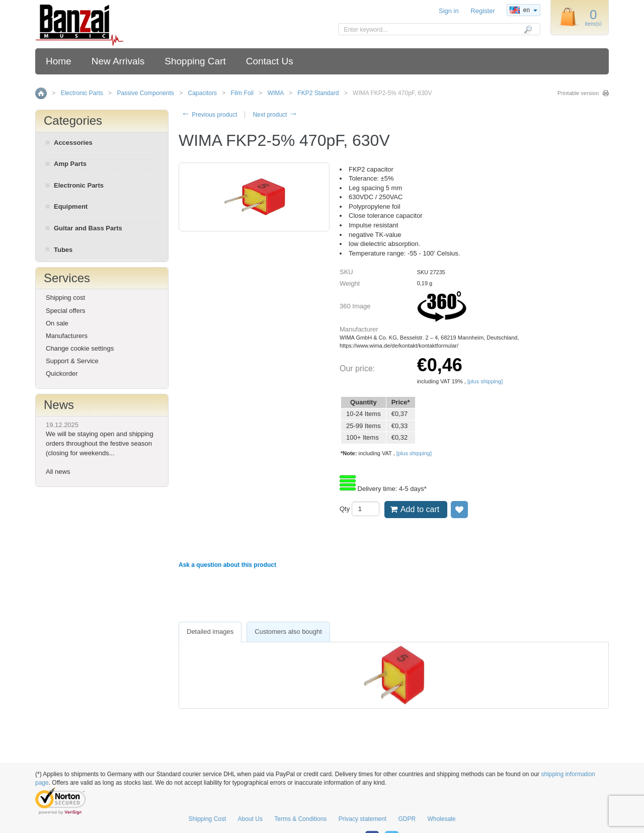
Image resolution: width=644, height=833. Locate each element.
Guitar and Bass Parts (88, 228)
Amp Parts (70, 164)
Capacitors (203, 93)
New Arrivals (118, 61)
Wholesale (441, 819)
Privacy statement (363, 819)
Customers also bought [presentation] (288, 632)
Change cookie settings (80, 348)
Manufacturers (67, 336)
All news (58, 472)
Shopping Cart (195, 61)
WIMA (276, 93)
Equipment (71, 206)
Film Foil (242, 93)
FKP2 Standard (318, 93)
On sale (57, 323)
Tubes (63, 250)
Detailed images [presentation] (210, 632)
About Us (250, 819)
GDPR (407, 819)
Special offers (66, 311)
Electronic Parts (82, 93)
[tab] (210, 632)
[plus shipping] (485, 381)
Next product (275, 115)
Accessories (73, 143)
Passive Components (145, 93)
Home (59, 61)
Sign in (449, 11)
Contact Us (270, 61)
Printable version (578, 93)
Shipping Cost (208, 819)
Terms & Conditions (300, 819)
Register (482, 11)
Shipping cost (65, 298)
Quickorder (62, 373)
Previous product (209, 115)
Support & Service (72, 361)
